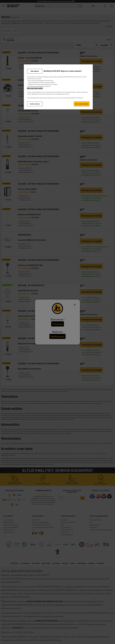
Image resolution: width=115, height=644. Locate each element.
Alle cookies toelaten (82, 104)
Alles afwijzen (35, 71)
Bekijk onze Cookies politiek (35, 88)
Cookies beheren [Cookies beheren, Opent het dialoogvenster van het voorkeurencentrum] (35, 104)
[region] (58, 87)
